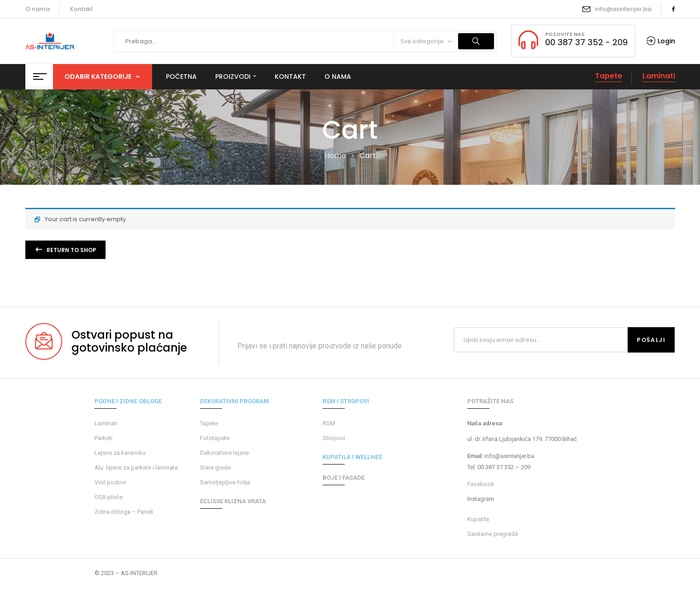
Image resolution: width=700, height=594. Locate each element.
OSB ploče (109, 497)
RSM (329, 423)
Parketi (103, 438)
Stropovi (334, 438)
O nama (38, 9)
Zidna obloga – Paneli (124, 512)
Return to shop (71, 250)
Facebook (481, 484)
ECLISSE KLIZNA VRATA (233, 501)
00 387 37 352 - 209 (586, 42)
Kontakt (81, 9)
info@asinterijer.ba (623, 9)
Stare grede (215, 468)
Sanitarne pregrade (493, 534)
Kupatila (478, 519)
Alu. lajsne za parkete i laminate (136, 468)
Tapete (609, 76)
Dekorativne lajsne (224, 453)
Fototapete (215, 438)
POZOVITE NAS (565, 34)
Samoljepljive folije (225, 482)
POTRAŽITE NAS (490, 401)
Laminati (659, 76)
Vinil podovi (110, 482)
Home (335, 156)
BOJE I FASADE (344, 478)
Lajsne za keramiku (120, 453)
